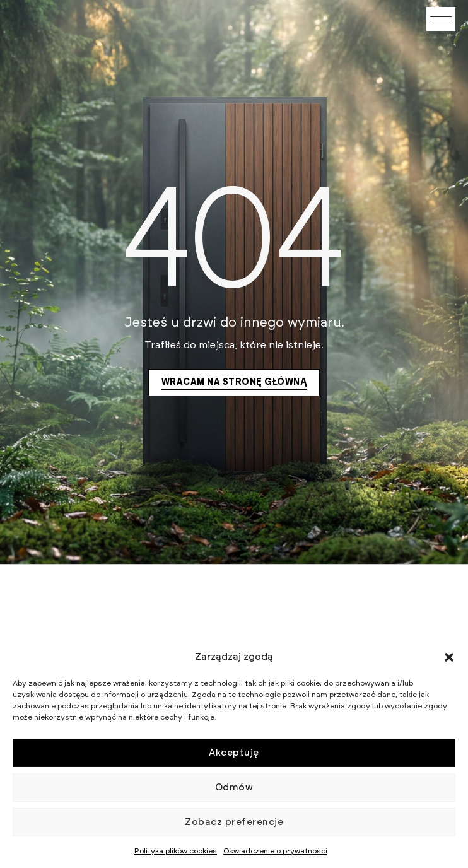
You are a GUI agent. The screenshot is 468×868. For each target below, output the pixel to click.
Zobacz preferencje (234, 822)
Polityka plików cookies (176, 851)
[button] (449, 657)
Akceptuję (234, 753)
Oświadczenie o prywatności (275, 851)
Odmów (234, 788)
